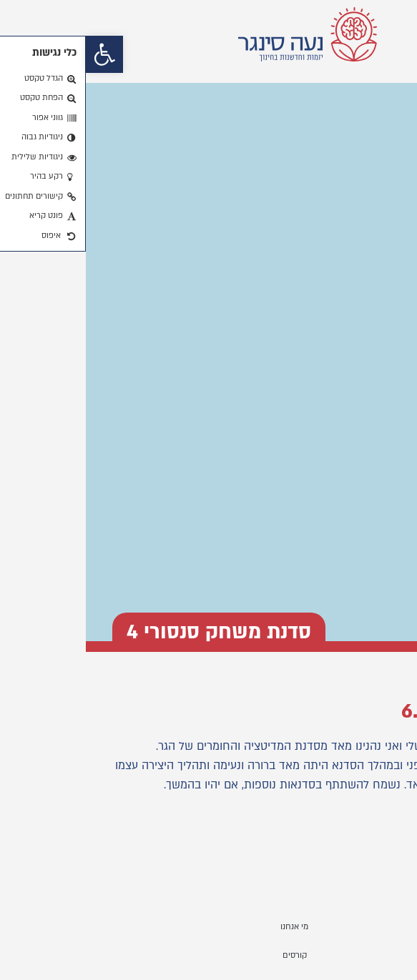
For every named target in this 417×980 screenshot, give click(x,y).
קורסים (209, 955)
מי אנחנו (208, 927)
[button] (19, 54)
